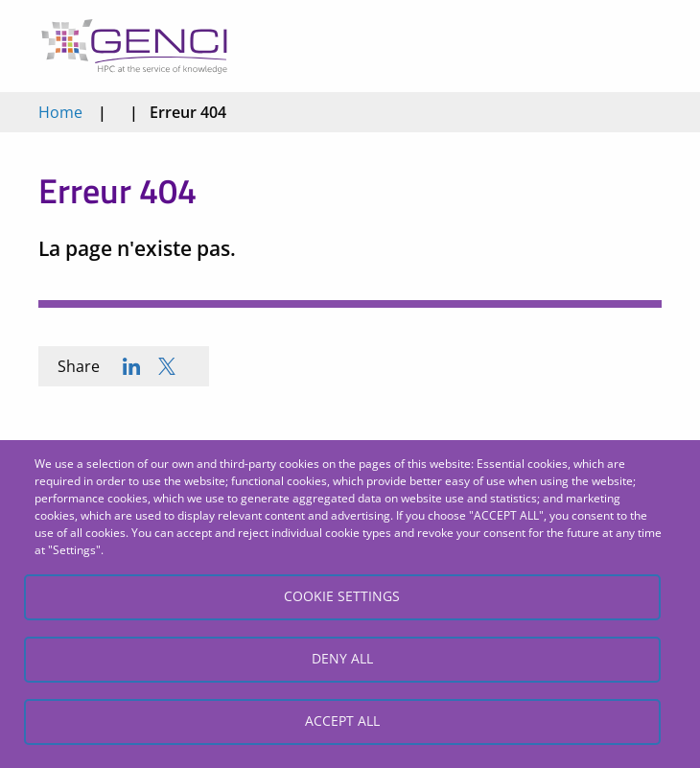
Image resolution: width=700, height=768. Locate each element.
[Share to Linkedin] (131, 366)
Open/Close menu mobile (642, 46)
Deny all (342, 658)
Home (60, 112)
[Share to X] (167, 366)
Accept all (342, 721)
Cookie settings (342, 596)
